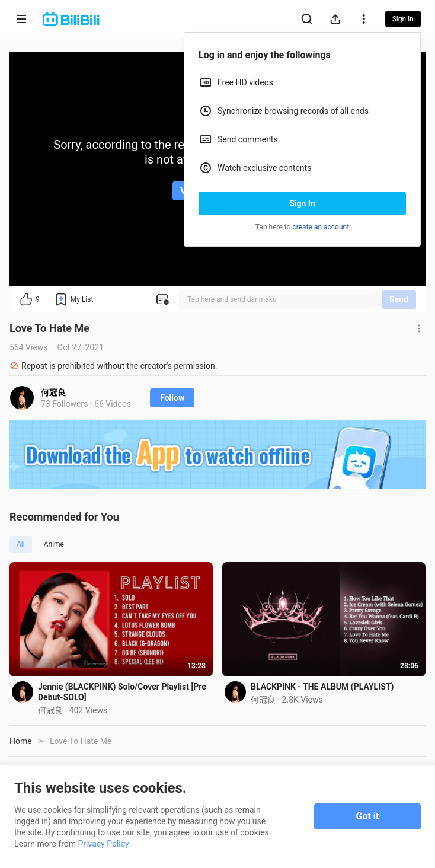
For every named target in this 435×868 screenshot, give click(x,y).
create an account (321, 227)
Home (21, 741)
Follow (172, 398)
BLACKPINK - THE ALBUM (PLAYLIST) (322, 687)
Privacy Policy (104, 844)
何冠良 (53, 392)
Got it (368, 816)
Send (399, 299)
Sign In (302, 203)
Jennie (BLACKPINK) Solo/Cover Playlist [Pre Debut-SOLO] (122, 692)
